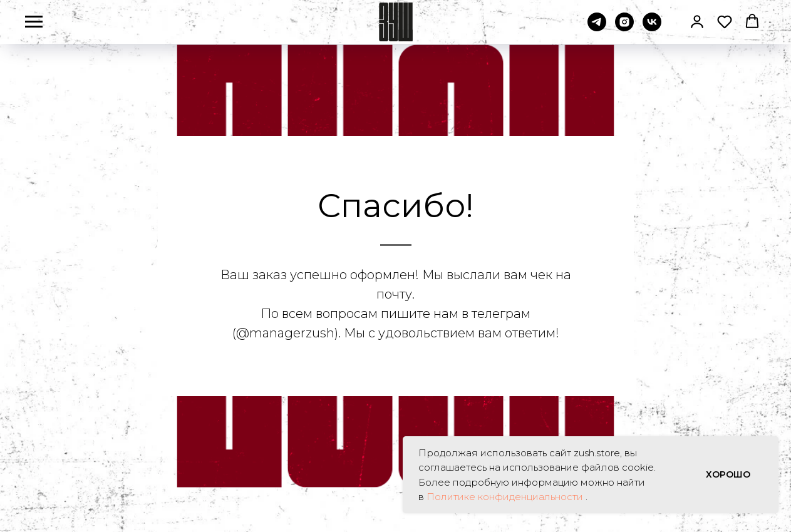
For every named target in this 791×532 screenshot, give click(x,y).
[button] (697, 21)
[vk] (652, 28)
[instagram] (624, 28)
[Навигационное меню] (34, 22)
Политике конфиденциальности (506, 497)
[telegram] (597, 28)
